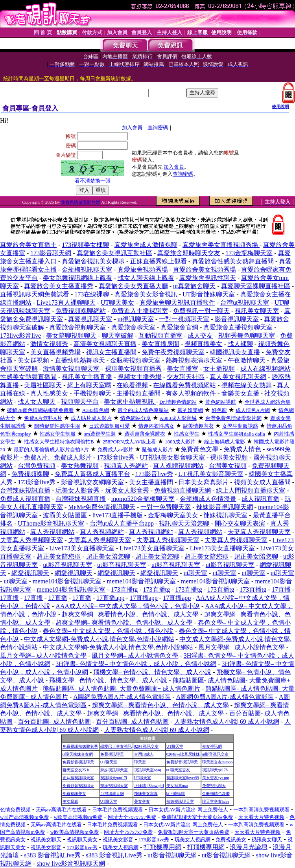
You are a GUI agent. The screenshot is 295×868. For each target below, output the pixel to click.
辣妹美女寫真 (146, 794)
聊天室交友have (216, 801)
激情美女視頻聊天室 (71, 369)
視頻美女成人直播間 (262, 482)
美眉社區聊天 (43, 385)
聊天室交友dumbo (218, 762)
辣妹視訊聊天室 (225, 515)
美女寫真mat (177, 786)
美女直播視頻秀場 (55, 352)
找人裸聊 (240, 344)
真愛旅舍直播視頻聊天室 (238, 327)
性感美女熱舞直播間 (28, 377)
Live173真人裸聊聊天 (66, 303)
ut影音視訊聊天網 (172, 855)
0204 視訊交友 (147, 746)
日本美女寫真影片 (203, 482)
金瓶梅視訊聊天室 (87, 269)
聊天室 (140, 762)
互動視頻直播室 (160, 336)
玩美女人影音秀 (77, 490)
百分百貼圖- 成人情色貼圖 (54, 722)
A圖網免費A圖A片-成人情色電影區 (122, 697)
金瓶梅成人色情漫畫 (208, 499)
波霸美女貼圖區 (65, 515)
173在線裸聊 (92, 294)
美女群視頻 (33, 360)
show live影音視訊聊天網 (71, 863)
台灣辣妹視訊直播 (25, 490)
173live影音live (20, 336)
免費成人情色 (242, 449)
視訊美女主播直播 (87, 377)
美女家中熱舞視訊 (130, 402)
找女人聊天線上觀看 (146, 278)
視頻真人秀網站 (126, 466)
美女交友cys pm (216, 778)
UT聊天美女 (117, 303)
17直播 (281, 589)
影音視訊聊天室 (237, 319)
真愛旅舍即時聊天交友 (189, 253)
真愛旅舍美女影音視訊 (146, 294)
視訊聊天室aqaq (148, 770)
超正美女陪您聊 (59, 556)
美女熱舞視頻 (80, 466)
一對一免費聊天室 (166, 507)
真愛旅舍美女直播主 (28, 245)
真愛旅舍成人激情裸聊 (146, 245)
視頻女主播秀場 (140, 377)
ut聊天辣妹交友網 (78, 754)
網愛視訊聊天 (30, 573)
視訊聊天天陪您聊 (184, 523)
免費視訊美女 (74, 794)
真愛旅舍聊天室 (133, 327)
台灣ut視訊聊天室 (245, 303)
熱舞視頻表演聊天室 (194, 360)
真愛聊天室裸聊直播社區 (256, 286)
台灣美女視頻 (228, 466)
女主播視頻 (219, 369)
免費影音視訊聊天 (78, 762)
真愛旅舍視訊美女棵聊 (93, 261)
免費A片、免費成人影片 (58, 457)
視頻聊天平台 (80, 402)
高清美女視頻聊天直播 (105, 344)
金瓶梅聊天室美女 (173, 515)
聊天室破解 (118, 336)
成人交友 (200, 336)
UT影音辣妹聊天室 (209, 294)
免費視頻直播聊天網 (183, 490)
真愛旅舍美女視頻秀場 (205, 269)
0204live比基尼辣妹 (183, 754)
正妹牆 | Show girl (149, 786)
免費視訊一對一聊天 (201, 311)
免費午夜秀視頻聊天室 (173, 352)
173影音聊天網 (51, 253)
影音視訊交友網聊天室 (92, 482)
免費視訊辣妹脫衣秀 (80, 746)
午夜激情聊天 (247, 360)
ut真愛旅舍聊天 (194, 286)
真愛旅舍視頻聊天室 (77, 327)
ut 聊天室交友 (178, 770)
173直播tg (124, 589)
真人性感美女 (49, 393)
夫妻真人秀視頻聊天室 (259, 532)
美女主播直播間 (151, 482)
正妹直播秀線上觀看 (159, 261)
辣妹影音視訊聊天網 (225, 507)
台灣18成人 (144, 754)
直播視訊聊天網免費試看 (35, 294)
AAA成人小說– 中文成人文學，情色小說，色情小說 (128, 606)
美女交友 (142, 801)
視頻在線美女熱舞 (247, 385)
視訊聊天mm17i (114, 778)
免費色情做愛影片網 (80, 202)
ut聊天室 (195, 573)
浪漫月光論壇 (249, 847)
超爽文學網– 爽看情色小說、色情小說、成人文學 (130, 614)
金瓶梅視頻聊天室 (135, 360)
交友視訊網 (212, 746)
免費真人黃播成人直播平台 (92, 474)
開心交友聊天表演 (240, 523)
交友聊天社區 (186, 377)
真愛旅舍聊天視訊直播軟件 (177, 303)
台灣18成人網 (112, 794)
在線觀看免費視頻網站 (184, 385)
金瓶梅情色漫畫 (216, 794)
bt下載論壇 (176, 794)
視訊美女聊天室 (257, 311)
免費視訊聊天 (112, 754)
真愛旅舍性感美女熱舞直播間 (233, 261)
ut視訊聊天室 (136, 319)
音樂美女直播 (240, 393)
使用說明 (280, 107)
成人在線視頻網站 (265, 369)
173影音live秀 (116, 457)
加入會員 (132, 128)
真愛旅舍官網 (179, 327)
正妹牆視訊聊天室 (78, 778)
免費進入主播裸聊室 (140, 311)
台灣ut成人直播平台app (122, 523)
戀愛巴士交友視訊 (116, 746)
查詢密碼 (158, 128)
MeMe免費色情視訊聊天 (102, 507)
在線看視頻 (132, 385)
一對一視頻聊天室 (184, 319)
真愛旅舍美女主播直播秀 (59, 286)
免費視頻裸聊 (30, 474)
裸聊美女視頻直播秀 (133, 369)
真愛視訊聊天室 (90, 319)
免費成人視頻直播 (25, 499)
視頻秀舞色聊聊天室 (247, 336)
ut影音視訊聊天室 (67, 565)
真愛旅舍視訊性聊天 (208, 278)
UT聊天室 (175, 746)
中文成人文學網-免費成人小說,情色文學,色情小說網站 (99, 639)
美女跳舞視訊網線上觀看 (77, 278)
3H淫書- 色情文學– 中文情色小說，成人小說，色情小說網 (136, 664)
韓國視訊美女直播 (235, 352)
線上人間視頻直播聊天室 (251, 490)
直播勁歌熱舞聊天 (80, 360)
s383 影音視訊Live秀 (52, 855)
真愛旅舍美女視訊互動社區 (114, 253)
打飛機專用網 (162, 847)
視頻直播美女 (203, 344)
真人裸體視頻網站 (178, 466)
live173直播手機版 (118, 515)
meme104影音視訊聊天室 (67, 581)
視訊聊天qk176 (215, 770)
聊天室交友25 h (76, 770)
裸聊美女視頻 (229, 457)
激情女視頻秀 (49, 344)
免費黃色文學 (199, 449)
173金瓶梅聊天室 (249, 253)
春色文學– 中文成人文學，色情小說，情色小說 (108, 631)
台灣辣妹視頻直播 (81, 499)
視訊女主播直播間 (111, 352)
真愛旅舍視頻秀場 (143, 269)
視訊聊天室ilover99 (183, 778)
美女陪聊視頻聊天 (71, 336)
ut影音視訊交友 (216, 754)
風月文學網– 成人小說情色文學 (242, 647)
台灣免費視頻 (37, 466)
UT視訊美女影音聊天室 (172, 457)
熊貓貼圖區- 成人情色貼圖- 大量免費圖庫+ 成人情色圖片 (122, 689)
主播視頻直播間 (138, 393)
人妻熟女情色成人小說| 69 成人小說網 (227, 722)
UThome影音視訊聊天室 (51, 523)
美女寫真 (70, 801)
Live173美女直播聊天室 (82, 548)
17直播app (110, 598)
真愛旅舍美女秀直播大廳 (133, 286)
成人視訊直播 (260, 499)
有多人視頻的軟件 (191, 393)
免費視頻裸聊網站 (81, 311)
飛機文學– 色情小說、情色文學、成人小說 (152, 672)
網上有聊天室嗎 (89, 385)
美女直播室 (183, 369)
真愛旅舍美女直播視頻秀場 (221, 245)
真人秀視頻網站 (52, 532)
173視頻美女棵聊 (85, 245)
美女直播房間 (160, 344)
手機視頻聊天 (92, 393)
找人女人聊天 (37, 402)
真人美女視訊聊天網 (238, 377)
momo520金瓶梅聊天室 (143, 499)
